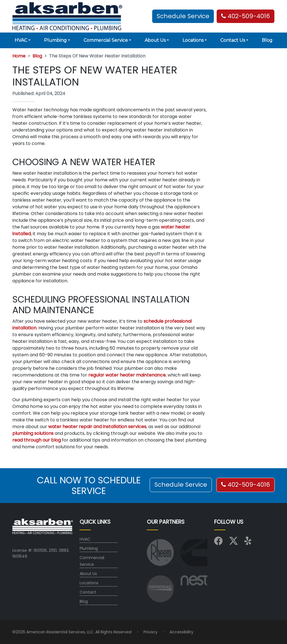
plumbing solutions (33, 433)
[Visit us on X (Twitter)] (233, 543)
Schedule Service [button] (183, 16)
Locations (89, 583)
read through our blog (37, 440)
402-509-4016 (246, 16)
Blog (267, 40)
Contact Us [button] (233, 40)
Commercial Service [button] (106, 40)
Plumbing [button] (55, 40)
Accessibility (181, 632)
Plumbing (89, 548)
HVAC (85, 539)
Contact (88, 592)
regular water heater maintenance (127, 375)
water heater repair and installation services (97, 427)
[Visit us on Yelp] (249, 543)
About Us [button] (155, 40)
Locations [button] (193, 40)
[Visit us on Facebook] (218, 543)
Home (19, 56)
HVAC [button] (21, 40)
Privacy (151, 632)
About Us (88, 574)
